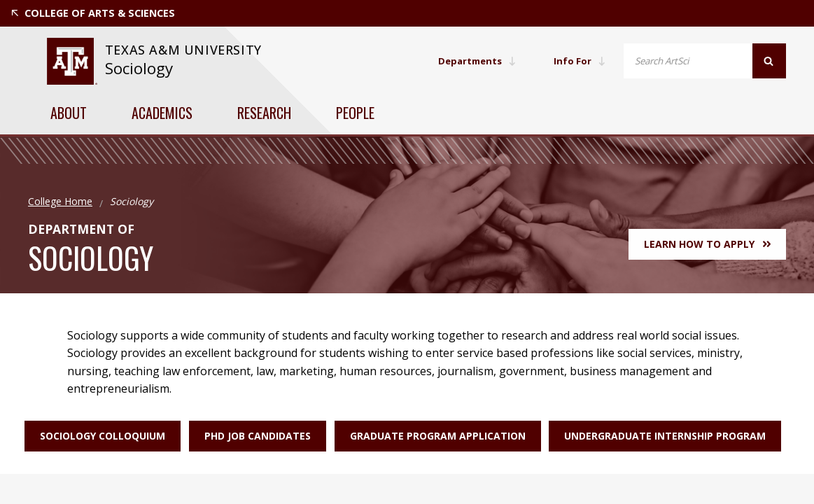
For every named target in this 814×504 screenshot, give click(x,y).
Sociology (139, 68)
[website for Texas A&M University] (72, 61)
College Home (60, 201)
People (355, 113)
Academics (162, 113)
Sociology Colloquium (91, 436)
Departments (473, 61)
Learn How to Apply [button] (707, 244)
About (69, 113)
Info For (579, 61)
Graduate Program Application (438, 436)
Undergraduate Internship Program (671, 436)
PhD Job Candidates (252, 436)
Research (264, 113)
